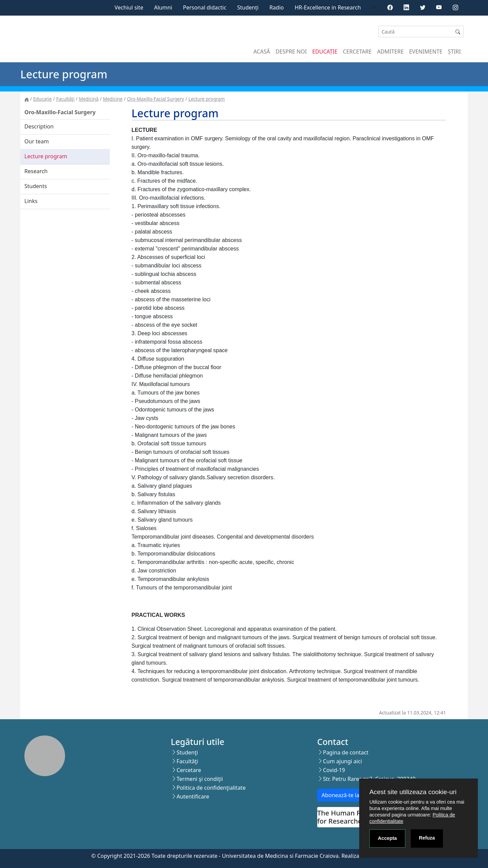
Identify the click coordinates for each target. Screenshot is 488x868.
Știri (454, 52)
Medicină (89, 99)
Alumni (163, 7)
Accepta (387, 838)
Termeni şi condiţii (200, 779)
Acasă (262, 52)
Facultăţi (65, 99)
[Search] (415, 32)
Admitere (390, 52)
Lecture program (207, 99)
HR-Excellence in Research (328, 7)
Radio (277, 7)
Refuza (427, 838)
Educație (325, 52)
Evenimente (426, 52)
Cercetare (357, 52)
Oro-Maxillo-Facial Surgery (156, 99)
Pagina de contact (346, 752)
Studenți (248, 7)
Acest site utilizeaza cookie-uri (413, 792)
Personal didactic (205, 7)
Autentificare (193, 796)
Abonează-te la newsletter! (355, 795)
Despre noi (291, 52)
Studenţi (187, 752)
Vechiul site (129, 7)
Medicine (113, 99)
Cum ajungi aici (342, 761)
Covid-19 (334, 770)
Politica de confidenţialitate (211, 788)
